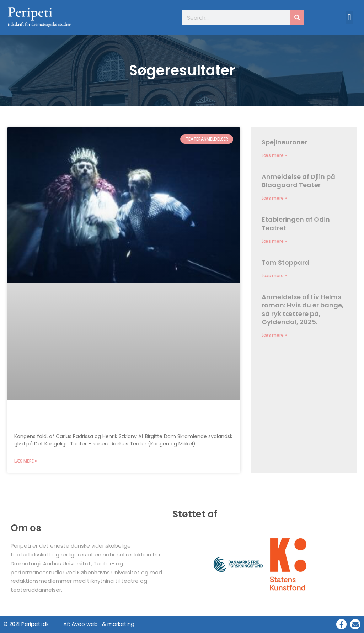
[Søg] (297, 18)
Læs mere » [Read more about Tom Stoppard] (274, 276)
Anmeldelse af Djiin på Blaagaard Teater (298, 181)
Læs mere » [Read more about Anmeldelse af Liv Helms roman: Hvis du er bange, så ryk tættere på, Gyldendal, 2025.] (274, 335)
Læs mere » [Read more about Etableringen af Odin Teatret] (274, 241)
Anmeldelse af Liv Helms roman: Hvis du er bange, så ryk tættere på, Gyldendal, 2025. (303, 309)
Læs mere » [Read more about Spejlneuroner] (274, 155)
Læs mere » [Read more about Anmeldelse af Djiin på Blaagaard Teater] (274, 198)
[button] (349, 17)
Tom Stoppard (285, 262)
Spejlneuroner (284, 142)
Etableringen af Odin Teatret (296, 223)
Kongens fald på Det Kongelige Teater (85, 419)
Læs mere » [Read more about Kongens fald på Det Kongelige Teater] (26, 461)
